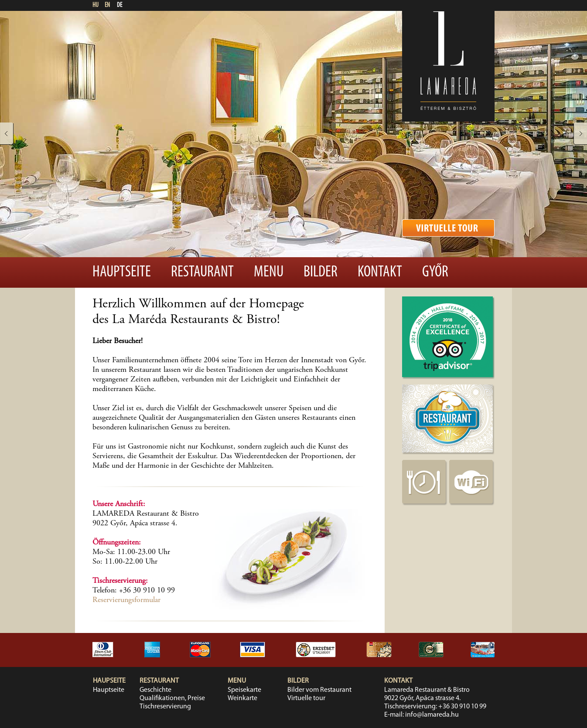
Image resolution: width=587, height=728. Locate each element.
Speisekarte (244, 690)
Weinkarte (242, 698)
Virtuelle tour (306, 698)
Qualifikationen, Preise (172, 698)
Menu (269, 272)
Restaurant (202, 272)
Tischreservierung (165, 707)
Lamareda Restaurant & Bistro (427, 690)
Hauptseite (122, 272)
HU (96, 5)
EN (107, 5)
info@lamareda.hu (432, 715)
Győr (435, 272)
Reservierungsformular (126, 600)
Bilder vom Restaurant (319, 690)
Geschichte (155, 690)
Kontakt (380, 272)
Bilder (321, 272)
